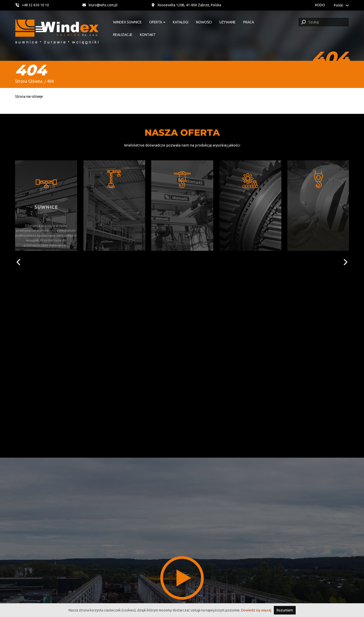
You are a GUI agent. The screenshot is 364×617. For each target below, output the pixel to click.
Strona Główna (29, 81)
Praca (249, 22)
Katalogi (181, 22)
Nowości (204, 22)
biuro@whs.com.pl (100, 5)
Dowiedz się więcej (256, 610)
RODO (320, 5)
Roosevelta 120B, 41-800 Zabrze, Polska (186, 5)
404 (50, 81)
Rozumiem (285, 610)
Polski (341, 5)
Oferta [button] (157, 22)
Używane (227, 22)
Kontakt (148, 35)
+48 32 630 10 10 (32, 5)
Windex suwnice (127, 22)
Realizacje (123, 35)
